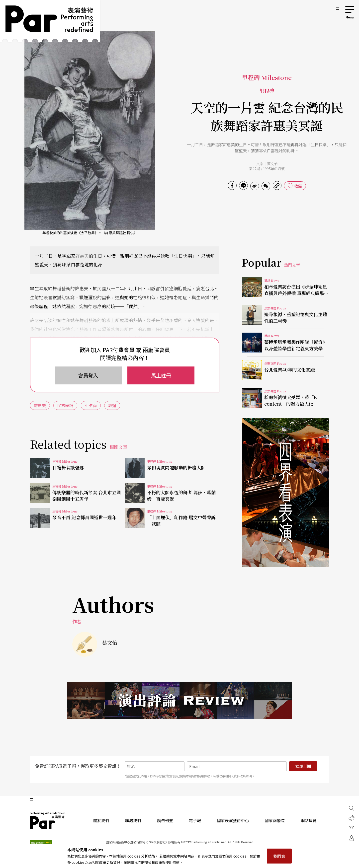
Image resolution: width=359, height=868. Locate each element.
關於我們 (101, 820)
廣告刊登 (165, 820)
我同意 (279, 856)
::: (338, 8)
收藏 (298, 186)
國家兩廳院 (275, 820)
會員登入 (88, 375)
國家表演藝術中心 (233, 820)
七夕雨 (91, 405)
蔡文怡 (272, 164)
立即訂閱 (303, 766)
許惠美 (82, 256)
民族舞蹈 (65, 405)
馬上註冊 (161, 375)
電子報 (195, 820)
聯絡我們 (133, 820)
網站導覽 (309, 820)
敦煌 (112, 405)
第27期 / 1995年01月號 (267, 169)
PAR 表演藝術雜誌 (47, 820)
